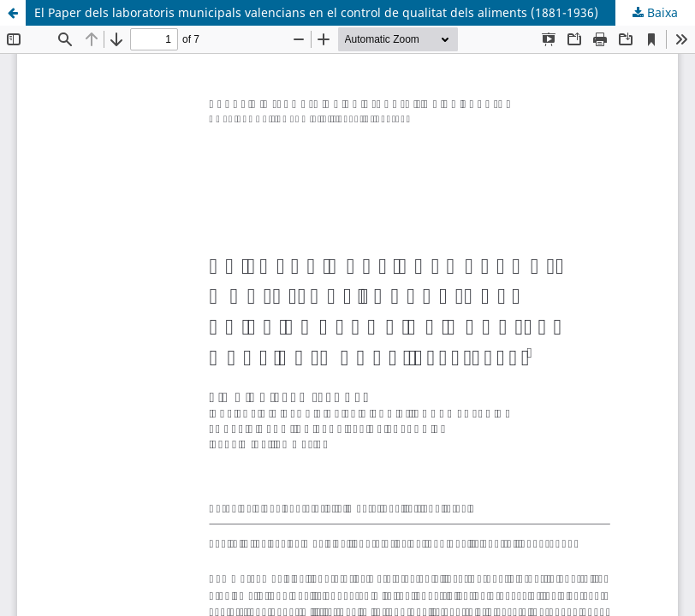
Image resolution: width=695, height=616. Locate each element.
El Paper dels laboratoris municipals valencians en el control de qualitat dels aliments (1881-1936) (316, 12)
